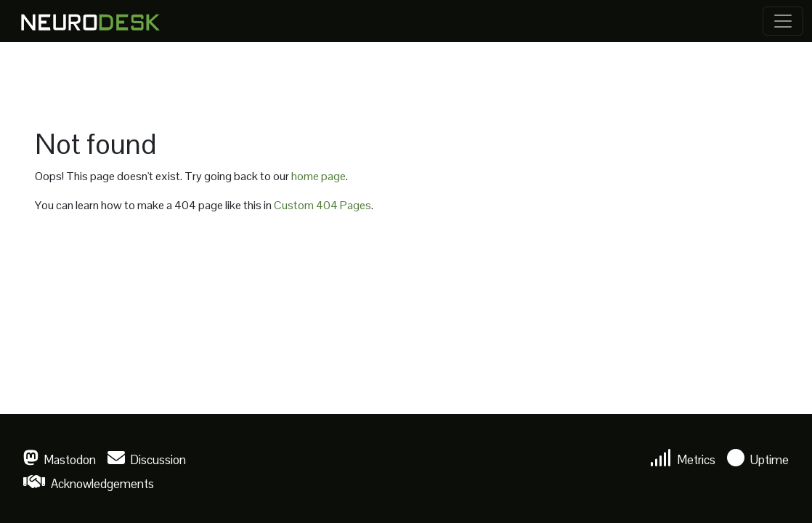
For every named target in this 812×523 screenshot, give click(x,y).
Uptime (758, 460)
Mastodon (60, 460)
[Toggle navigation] (783, 21)
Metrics (683, 460)
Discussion (147, 460)
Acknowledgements (89, 484)
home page (318, 176)
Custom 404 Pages (322, 205)
